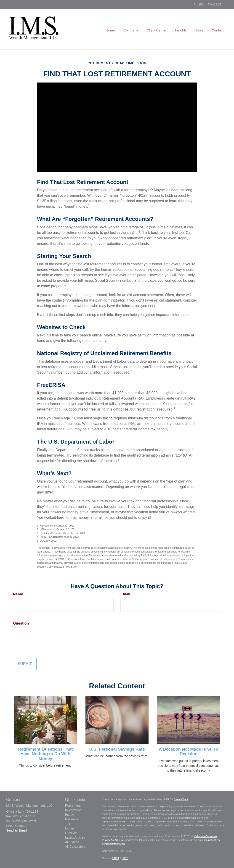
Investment (73, 810)
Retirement (73, 806)
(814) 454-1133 (208, 4)
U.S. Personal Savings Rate (117, 749)
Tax (68, 824)
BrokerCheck (181, 799)
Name (18, 594)
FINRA (116, 858)
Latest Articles (75, 837)
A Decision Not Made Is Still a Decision (189, 752)
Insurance (72, 819)
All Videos (72, 842)
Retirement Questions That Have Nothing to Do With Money (45, 754)
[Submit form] (25, 664)
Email (125, 594)
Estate (70, 815)
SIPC (125, 858)
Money (70, 828)
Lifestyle (71, 833)
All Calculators (75, 847)
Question (21, 623)
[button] (134, 29)
